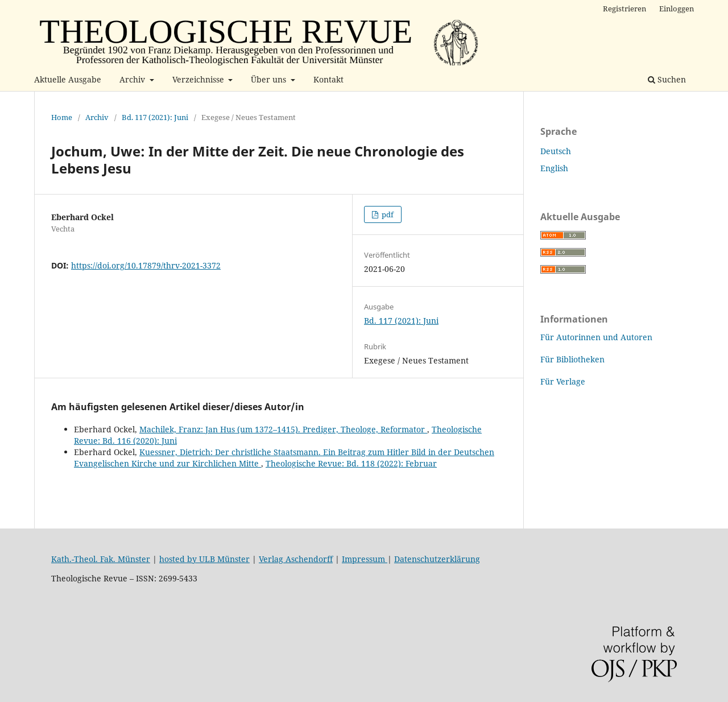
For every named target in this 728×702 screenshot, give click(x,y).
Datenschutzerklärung (437, 559)
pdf (387, 214)
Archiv (133, 79)
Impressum (365, 559)
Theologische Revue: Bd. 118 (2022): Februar (351, 463)
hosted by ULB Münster (204, 559)
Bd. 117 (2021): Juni (155, 117)
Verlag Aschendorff (296, 559)
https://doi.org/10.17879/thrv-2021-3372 (146, 265)
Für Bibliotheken (572, 359)
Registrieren (624, 9)
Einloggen (677, 9)
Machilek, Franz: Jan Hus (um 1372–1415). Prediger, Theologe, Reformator (283, 429)
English (554, 168)
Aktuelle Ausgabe (68, 79)
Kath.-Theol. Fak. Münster (101, 559)
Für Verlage (563, 381)
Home (62, 117)
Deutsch (556, 151)
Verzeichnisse (199, 79)
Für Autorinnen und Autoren (596, 337)
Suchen (667, 79)
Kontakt (328, 79)
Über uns (270, 79)
